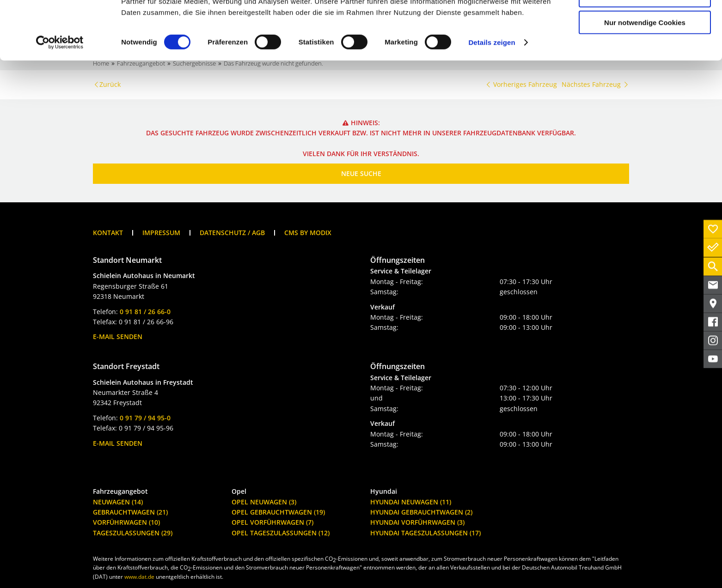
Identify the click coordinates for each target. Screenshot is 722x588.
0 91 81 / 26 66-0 (145, 312)
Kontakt (108, 233)
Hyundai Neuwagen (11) (411, 502)
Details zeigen (492, 97)
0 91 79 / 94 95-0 (145, 418)
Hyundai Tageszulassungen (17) (425, 533)
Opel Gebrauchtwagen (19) (278, 512)
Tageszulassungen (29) (133, 533)
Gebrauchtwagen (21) (130, 512)
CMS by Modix (308, 233)
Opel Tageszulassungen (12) (281, 533)
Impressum (161, 233)
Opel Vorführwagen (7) (272, 522)
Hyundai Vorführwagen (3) (417, 522)
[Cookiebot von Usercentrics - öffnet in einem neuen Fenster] (60, 97)
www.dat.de (139, 577)
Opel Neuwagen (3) (264, 502)
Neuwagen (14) (118, 502)
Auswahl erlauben (645, 50)
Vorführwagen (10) (126, 522)
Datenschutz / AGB (232, 233)
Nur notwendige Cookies (645, 77)
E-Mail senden (118, 336)
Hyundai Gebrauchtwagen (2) (421, 512)
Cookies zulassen (645, 23)
